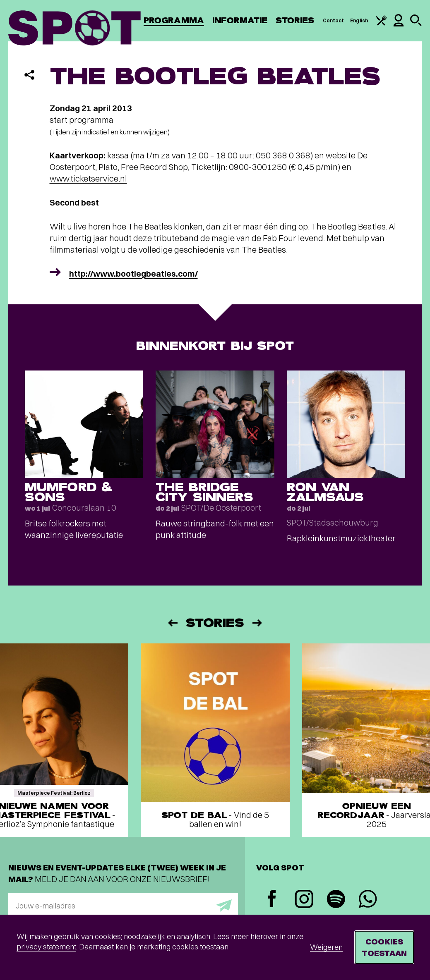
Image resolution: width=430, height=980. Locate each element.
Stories (295, 20)
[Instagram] (304, 900)
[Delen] (29, 75)
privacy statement (46, 947)
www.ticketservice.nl (88, 178)
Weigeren (326, 947)
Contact (334, 20)
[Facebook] (272, 900)
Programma (174, 20)
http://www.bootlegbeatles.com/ (133, 274)
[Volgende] (258, 623)
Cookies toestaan (384, 947)
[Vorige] (172, 623)
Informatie (240, 20)
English (359, 20)
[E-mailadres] (123, 906)
